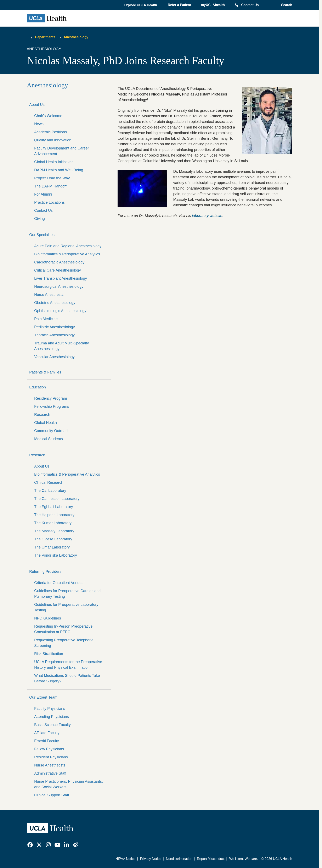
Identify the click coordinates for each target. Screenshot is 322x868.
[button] (141, 5)
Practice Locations (49, 202)
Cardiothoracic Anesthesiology (59, 262)
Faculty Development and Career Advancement (62, 151)
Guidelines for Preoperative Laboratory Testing (66, 607)
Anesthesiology (76, 37)
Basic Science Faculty (52, 725)
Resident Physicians (51, 757)
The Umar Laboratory (52, 547)
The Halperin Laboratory (54, 515)
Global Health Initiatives (54, 162)
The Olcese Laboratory (53, 539)
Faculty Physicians (50, 709)
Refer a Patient (179, 5)
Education (38, 387)
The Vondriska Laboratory (56, 555)
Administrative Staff (50, 773)
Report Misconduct (211, 859)
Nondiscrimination (179, 859)
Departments (45, 37)
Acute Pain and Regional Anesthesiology (68, 246)
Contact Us (250, 5)
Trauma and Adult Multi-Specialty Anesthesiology (61, 346)
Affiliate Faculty (47, 733)
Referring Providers (45, 572)
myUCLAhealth (213, 5)
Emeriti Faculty (47, 741)
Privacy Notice (151, 859)
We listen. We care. (244, 859)
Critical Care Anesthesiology (58, 270)
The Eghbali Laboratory (54, 507)
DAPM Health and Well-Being (59, 170)
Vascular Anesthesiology (54, 357)
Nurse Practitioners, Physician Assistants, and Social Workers (69, 784)
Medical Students (49, 439)
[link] (30, 845)
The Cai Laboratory (50, 491)
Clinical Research (49, 482)
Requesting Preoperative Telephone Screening (64, 643)
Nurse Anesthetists (50, 765)
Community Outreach (52, 431)
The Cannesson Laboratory (57, 499)
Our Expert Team (43, 697)
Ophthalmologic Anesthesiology (60, 311)
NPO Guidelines (48, 618)
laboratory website (207, 216)
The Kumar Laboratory (53, 523)
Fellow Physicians (49, 749)
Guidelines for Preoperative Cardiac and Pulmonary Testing (67, 594)
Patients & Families (45, 372)
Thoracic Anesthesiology (54, 335)
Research (42, 415)
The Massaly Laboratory (54, 531)
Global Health (46, 423)
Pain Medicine (46, 319)
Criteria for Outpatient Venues (59, 583)
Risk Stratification (49, 654)
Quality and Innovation (53, 140)
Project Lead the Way (52, 178)
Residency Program (51, 398)
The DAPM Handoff (50, 186)
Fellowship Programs (52, 406)
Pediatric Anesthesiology (55, 327)
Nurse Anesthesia (49, 295)
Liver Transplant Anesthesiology (61, 278)
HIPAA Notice (125, 859)
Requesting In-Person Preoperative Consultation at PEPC (63, 629)
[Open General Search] (285, 5)
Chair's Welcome (48, 116)
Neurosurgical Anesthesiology (59, 286)
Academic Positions (50, 132)
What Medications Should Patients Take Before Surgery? (67, 678)
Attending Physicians (52, 717)
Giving (39, 219)
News (39, 124)
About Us (37, 105)
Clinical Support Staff (52, 795)
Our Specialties (42, 235)
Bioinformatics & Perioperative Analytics (67, 254)
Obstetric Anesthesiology (55, 303)
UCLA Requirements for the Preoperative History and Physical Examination (68, 665)
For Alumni (43, 194)
